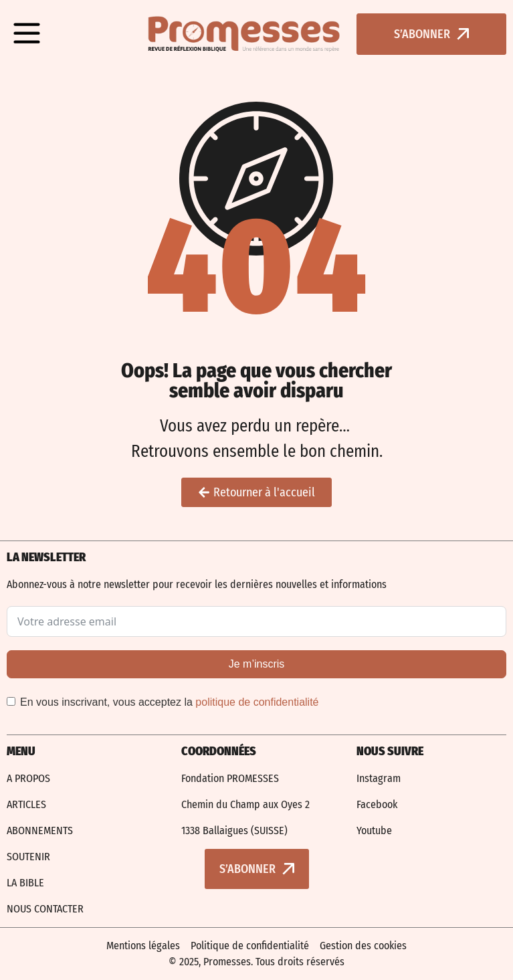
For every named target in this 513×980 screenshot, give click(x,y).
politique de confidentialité (257, 702)
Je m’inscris (257, 664)
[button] (27, 34)
